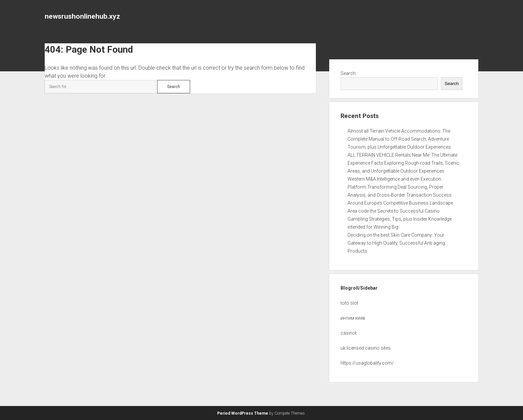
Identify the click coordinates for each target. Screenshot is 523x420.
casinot (349, 333)
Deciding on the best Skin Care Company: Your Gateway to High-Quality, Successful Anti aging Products (396, 243)
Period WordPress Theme (243, 413)
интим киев (353, 318)
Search (348, 73)
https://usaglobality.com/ (367, 363)
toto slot (349, 303)
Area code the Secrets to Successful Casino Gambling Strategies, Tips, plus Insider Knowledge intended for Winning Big (400, 219)
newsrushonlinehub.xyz (82, 16)
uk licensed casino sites (366, 348)
